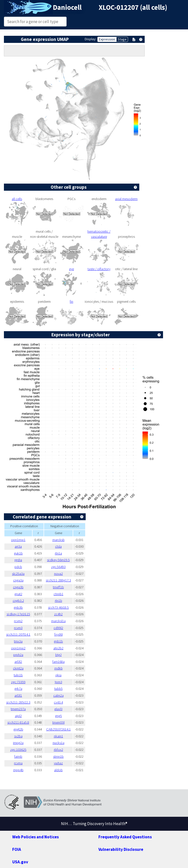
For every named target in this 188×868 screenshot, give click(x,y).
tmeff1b (58, 587)
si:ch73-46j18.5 (58, 607)
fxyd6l (59, 634)
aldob (58, 770)
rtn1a (58, 553)
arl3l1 (18, 695)
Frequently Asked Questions (125, 837)
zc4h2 (58, 614)
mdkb (59, 668)
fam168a (59, 662)
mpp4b (18, 770)
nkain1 (59, 736)
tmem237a (18, 709)
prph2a (18, 655)
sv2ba (18, 736)
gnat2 (18, 594)
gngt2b (18, 729)
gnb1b (58, 641)
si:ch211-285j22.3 (18, 702)
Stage (122, 39)
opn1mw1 (18, 540)
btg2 (59, 655)
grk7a (18, 689)
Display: (90, 39)
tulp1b (18, 675)
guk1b (18, 553)
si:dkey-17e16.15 (18, 614)
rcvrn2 (18, 621)
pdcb (18, 567)
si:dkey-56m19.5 (58, 560)
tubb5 (59, 689)
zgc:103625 (18, 750)
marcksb (59, 540)
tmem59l (59, 722)
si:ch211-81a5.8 (18, 722)
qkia (58, 675)
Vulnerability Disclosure (121, 849)
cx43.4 (58, 702)
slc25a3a (18, 574)
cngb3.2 (18, 601)
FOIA (17, 849)
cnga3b (18, 587)
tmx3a (18, 641)
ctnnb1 (59, 594)
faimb (18, 756)
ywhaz (58, 763)
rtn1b (59, 601)
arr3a (18, 546)
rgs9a (18, 560)
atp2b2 (58, 648)
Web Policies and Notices (35, 837)
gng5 (59, 716)
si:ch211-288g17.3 (58, 580)
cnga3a (18, 580)
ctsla (58, 546)
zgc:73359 (18, 682)
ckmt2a (18, 668)
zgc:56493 (58, 567)
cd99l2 (58, 628)
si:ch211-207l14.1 (18, 634)
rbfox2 (59, 750)
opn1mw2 (18, 648)
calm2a (59, 695)
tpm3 (59, 682)
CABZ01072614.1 (59, 729)
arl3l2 (18, 662)
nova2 (59, 574)
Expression (107, 39)
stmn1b (58, 756)
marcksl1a (58, 621)
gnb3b (18, 607)
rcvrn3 (18, 628)
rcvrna (18, 763)
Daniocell (67, 7)
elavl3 (58, 709)
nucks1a (59, 743)
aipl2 (18, 716)
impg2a (18, 743)
